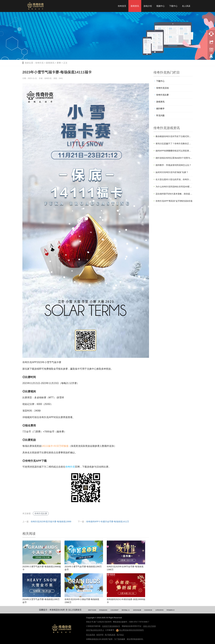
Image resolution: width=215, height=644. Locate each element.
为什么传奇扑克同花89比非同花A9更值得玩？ (174, 187)
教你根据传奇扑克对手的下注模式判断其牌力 (174, 136)
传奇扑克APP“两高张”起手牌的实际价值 (174, 201)
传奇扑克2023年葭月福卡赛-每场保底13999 (51, 522)
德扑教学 (160, 109)
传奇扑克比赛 (41, 513)
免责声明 (100, 635)
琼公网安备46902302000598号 (130, 630)
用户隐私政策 (110, 635)
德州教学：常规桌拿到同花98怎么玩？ (173, 165)
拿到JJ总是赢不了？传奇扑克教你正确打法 (174, 144)
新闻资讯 (135, 6)
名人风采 (186, 6)
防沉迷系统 (91, 635)
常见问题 (160, 115)
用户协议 (120, 635)
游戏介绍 (148, 6)
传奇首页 (122, 6)
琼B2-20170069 (149, 626)
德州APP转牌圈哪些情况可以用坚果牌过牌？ (174, 151)
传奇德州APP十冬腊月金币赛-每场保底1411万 (108, 522)
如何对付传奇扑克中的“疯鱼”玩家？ (172, 172)
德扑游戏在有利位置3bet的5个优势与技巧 (174, 158)
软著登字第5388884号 (111, 626)
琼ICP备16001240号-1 (95, 630)
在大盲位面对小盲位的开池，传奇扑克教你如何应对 (174, 179)
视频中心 (161, 6)
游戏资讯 (160, 102)
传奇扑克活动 (162, 88)
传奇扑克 (39, 63)
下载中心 (173, 6)
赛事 (59, 63)
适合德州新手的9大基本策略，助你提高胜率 (174, 194)
